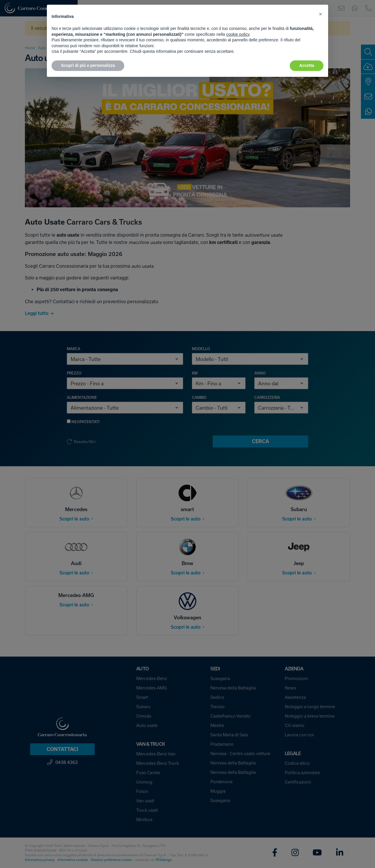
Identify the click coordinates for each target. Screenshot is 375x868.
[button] (321, 14)
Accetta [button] (307, 65)
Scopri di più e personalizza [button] (88, 65)
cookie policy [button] (238, 34)
